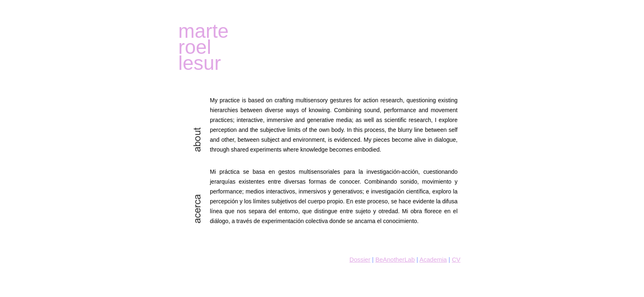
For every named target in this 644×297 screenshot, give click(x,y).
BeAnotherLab (395, 259)
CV (456, 259)
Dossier (360, 259)
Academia (433, 259)
